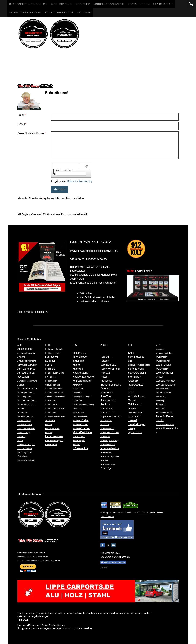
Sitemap (62, 625)
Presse (104, 377)
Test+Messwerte (136, 413)
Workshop (160, 401)
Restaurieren (139, 4)
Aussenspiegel (24, 397)
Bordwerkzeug (24, 433)
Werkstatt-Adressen (165, 381)
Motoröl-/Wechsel (81, 428)
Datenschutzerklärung (80, 181)
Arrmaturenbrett (26, 369)
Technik (133, 401)
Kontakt (104, 568)
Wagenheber (161, 357)
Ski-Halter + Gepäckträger (139, 365)
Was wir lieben (162, 369)
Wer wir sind (61, 4)
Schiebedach (106, 452)
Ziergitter (161, 404)
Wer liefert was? (163, 389)
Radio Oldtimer (157, 513)
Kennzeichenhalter (82, 381)
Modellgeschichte (109, 4)
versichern (160, 349)
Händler (49, 425)
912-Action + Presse (25, 12)
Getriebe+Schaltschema (55, 397)
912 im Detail (163, 4)
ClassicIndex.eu (108, 517)
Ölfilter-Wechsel (81, 448)
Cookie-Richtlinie (49, 625)
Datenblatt (23, 456)
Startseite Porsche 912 (28, 4)
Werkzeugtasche (166, 385)
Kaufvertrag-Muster (84, 377)
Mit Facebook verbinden (113, 562)
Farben (48, 365)
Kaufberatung (80, 373)
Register (83, 4)
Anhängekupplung (26, 393)
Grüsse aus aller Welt (55, 417)
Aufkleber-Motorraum (27, 381)
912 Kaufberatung (59, 12)
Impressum (23, 625)
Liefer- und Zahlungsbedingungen (33, 616)
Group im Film (51, 405)
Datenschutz (35, 625)
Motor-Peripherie (82, 432)
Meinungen (78, 409)
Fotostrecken (51, 381)
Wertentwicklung (164, 393)
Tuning (131, 428)
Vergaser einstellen (164, 353)
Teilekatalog (135, 404)
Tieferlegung (134, 417)
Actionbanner (25, 349)
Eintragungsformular (54, 349)
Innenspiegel (80, 357)
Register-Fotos (108, 413)
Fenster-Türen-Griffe (54, 373)
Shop (131, 353)
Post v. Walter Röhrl (110, 369)
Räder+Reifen (107, 393)
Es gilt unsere (71, 181)
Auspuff (21, 385)
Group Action (51, 413)
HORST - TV (142, 513)
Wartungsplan (164, 365)
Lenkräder (78, 401)
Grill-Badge (50, 401)
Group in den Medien (55, 409)
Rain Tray (106, 397)
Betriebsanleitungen (26, 445)
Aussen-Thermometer (27, 389)
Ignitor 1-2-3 (80, 353)
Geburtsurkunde (52, 385)
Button (20, 440)
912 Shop (84, 12)
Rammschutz (108, 401)
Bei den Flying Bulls (26, 417)
